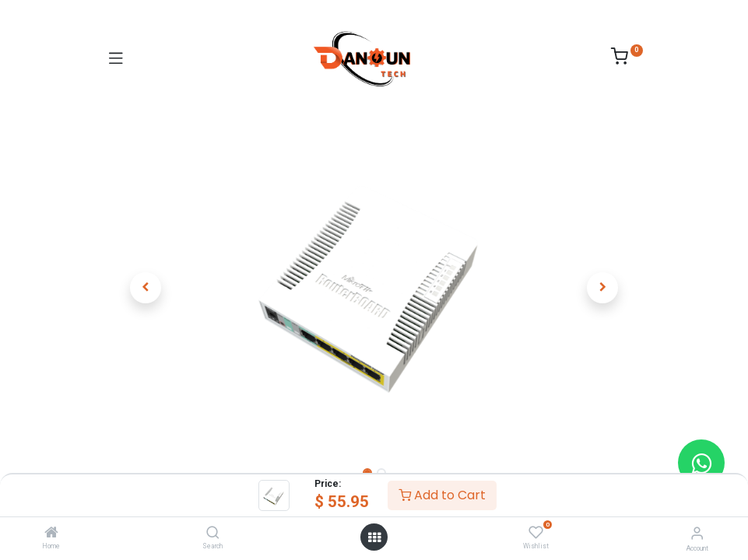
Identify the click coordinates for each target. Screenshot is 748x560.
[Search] (213, 534)
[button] (146, 288)
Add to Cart (442, 495)
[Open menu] (374, 537)
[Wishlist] (536, 533)
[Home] (51, 534)
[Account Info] (697, 533)
